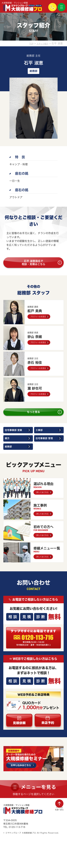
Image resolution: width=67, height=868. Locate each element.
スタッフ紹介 (41, 43)
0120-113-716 (39, 652)
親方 (8, 447)
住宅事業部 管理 (47, 447)
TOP (27, 43)
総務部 (10, 457)
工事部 (40, 437)
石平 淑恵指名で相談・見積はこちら (33, 264)
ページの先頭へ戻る (58, 827)
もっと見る (33, 417)
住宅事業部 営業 (16, 437)
